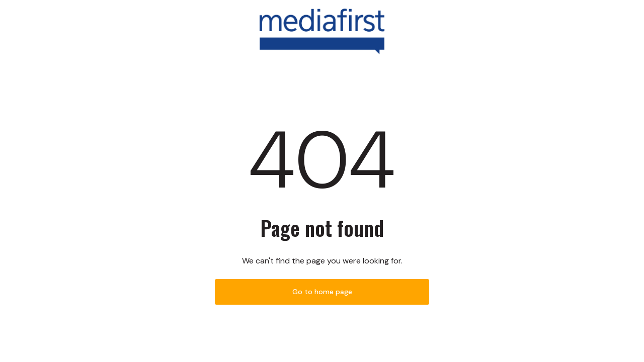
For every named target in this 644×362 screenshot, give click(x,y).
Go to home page (322, 292)
